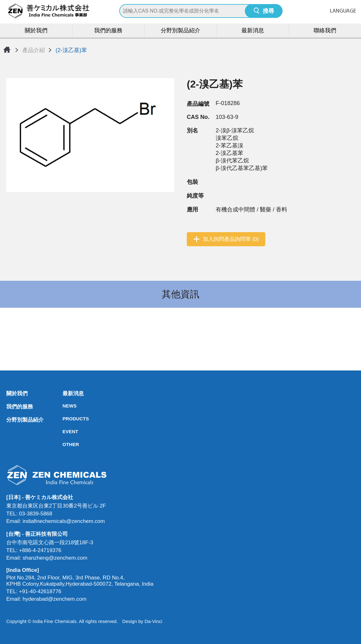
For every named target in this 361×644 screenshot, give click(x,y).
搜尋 (268, 11)
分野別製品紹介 (180, 31)
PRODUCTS (64, 419)
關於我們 (36, 31)
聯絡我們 (325, 31)
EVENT (64, 431)
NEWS (64, 406)
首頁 (7, 50)
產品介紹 (34, 50)
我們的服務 (108, 31)
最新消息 (253, 31)
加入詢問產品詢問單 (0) (231, 239)
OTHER (64, 444)
